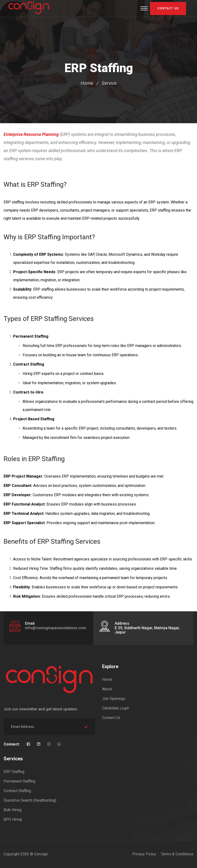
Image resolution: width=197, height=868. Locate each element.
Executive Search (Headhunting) (30, 800)
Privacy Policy (144, 854)
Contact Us (111, 718)
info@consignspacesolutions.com (56, 628)
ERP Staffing (14, 772)
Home (87, 83)
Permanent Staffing (19, 781)
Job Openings (114, 699)
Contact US (168, 8)
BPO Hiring (13, 819)
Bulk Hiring (13, 810)
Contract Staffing (17, 791)
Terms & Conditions (177, 854)
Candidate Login (116, 708)
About (107, 689)
